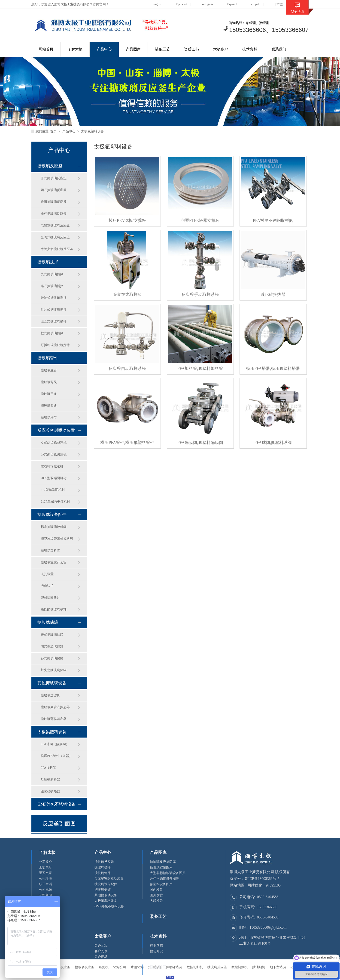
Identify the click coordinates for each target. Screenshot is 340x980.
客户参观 (101, 946)
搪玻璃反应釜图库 (163, 862)
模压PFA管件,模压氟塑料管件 (127, 443)
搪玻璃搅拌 (48, 262)
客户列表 (101, 951)
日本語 (275, 4)
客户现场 (101, 957)
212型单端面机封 (53, 490)
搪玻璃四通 (49, 406)
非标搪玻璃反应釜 (54, 214)
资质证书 (191, 49)
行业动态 (156, 946)
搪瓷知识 (156, 951)
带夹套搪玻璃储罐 (54, 670)
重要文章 (46, 873)
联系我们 (279, 49)
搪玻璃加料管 (50, 550)
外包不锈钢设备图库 (164, 879)
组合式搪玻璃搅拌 (54, 321)
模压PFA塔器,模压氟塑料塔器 (273, 369)
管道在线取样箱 (127, 295)
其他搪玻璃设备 (52, 683)
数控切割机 (240, 967)
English (154, 4)
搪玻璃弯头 (49, 382)
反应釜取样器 (50, 780)
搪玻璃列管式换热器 (55, 707)
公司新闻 (46, 895)
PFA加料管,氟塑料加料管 (200, 369)
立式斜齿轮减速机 (54, 443)
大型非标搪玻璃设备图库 (168, 873)
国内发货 (156, 890)
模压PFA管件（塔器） (56, 756)
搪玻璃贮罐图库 (161, 867)
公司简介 (46, 862)
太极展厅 (46, 867)
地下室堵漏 (278, 967)
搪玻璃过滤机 (50, 695)
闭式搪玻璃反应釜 (54, 190)
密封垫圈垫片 (50, 598)
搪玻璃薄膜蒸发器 (54, 719)
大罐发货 (156, 901)
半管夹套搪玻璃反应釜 (57, 249)
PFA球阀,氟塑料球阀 (273, 443)
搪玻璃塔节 (49, 417)
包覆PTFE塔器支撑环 (200, 220)
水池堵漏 (137, 967)
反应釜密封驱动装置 (56, 430)
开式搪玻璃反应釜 (54, 178)
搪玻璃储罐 (48, 622)
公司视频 (46, 890)
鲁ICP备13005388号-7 (262, 879)
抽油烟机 (259, 967)
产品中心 (104, 49)
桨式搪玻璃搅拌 (52, 274)
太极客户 (221, 49)
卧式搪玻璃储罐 (52, 658)
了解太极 (75, 49)
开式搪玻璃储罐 (52, 635)
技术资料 (250, 49)
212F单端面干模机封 (55, 502)
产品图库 (133, 49)
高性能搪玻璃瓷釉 (54, 609)
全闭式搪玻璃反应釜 (55, 237)
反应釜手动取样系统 (200, 295)
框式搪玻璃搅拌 (52, 333)
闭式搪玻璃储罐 (52, 647)
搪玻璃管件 (48, 358)
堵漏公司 (120, 967)
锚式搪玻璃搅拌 (52, 286)
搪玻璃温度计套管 (54, 562)
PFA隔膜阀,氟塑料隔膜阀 (200, 443)
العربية (252, 4)
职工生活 (46, 884)
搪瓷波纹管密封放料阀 (57, 539)
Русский (178, 4)
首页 (53, 131)
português (203, 4)
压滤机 (104, 967)
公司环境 (46, 879)
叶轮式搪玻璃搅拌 (54, 298)
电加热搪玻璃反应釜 (55, 225)
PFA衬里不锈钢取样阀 (273, 220)
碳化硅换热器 (50, 791)
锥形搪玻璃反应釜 (54, 202)
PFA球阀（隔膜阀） (55, 744)
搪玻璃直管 (49, 370)
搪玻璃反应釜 (50, 166)
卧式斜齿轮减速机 (54, 454)
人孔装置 (47, 574)
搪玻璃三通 (49, 394)
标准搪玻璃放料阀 (54, 527)
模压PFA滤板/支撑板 (127, 220)
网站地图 (237, 885)
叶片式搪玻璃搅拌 (54, 310)
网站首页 (46, 49)
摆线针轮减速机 (52, 466)
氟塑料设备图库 (161, 884)
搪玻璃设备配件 (52, 515)
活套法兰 (47, 586)
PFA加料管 (48, 768)
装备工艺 (162, 49)
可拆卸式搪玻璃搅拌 (55, 345)
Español (228, 4)
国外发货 (156, 895)
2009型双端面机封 (54, 478)
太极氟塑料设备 (92, 131)
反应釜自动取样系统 (127, 369)
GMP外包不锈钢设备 (56, 804)
